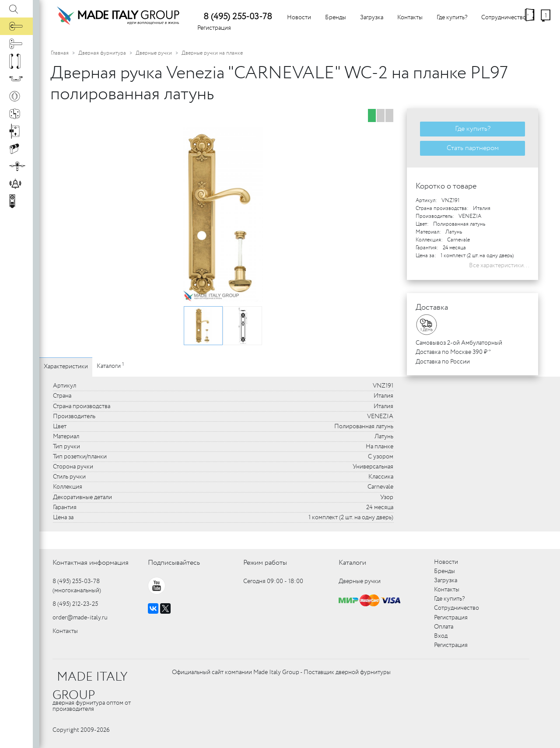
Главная (60, 53)
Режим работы (265, 563)
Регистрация (214, 28)
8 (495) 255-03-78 (238, 17)
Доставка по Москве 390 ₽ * (453, 352)
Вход (441, 636)
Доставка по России (443, 362)
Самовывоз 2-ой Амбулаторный (459, 343)
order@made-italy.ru (80, 618)
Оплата (444, 627)
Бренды (336, 17)
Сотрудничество (504, 17)
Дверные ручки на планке (212, 53)
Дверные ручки (154, 53)
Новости (299, 17)
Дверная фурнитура (102, 53)
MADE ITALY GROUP (90, 686)
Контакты (410, 17)
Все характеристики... (499, 266)
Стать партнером (473, 148)
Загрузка (372, 17)
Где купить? (452, 17)
